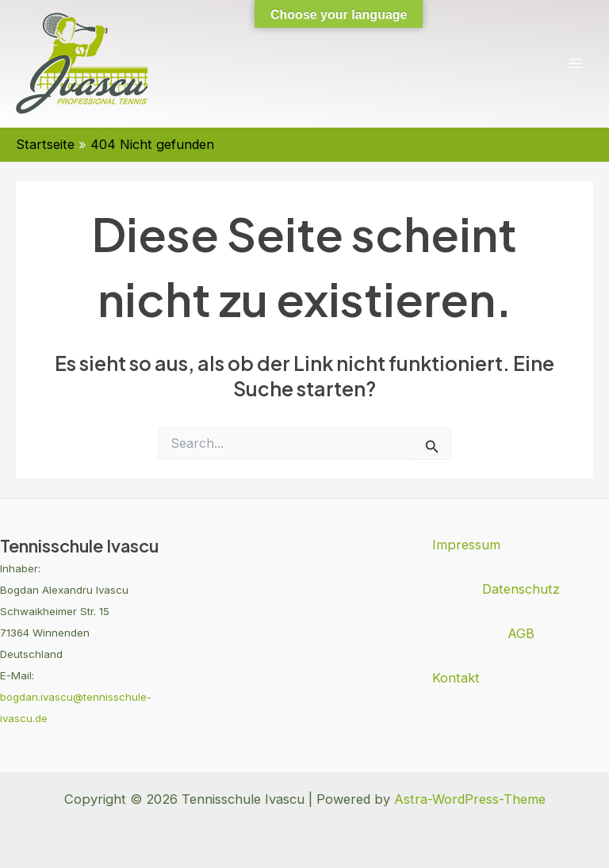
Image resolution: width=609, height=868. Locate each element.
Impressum (466, 545)
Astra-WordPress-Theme (470, 799)
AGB (521, 633)
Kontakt (456, 678)
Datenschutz (521, 589)
